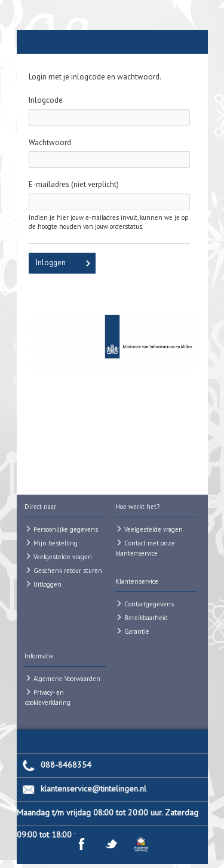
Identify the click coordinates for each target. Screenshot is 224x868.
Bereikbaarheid (146, 618)
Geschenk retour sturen (68, 571)
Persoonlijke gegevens (66, 529)
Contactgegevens (149, 604)
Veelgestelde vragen (63, 557)
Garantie (137, 631)
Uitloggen (47, 584)
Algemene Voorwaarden (67, 679)
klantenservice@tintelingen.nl (93, 789)
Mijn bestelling (56, 543)
